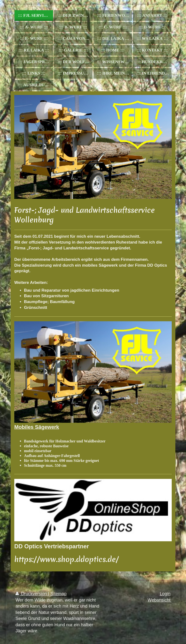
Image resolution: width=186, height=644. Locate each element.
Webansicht (159, 600)
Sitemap (58, 594)
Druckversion (32, 594)
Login (165, 594)
